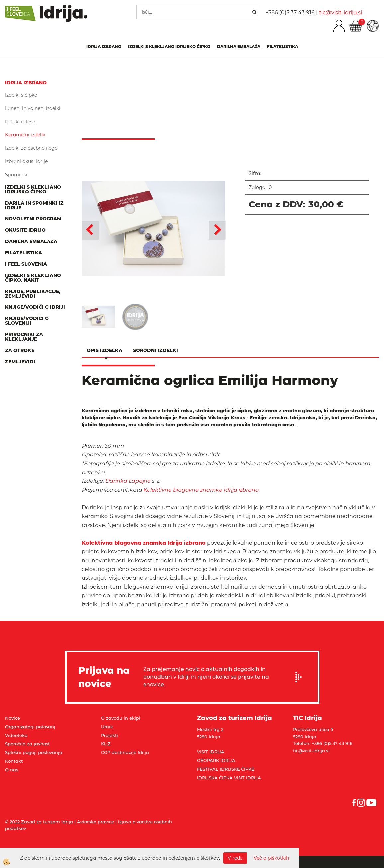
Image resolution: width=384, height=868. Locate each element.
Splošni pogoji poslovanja (34, 752)
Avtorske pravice (96, 822)
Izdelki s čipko (21, 95)
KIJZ (106, 744)
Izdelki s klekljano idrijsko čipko (169, 47)
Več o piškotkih (271, 858)
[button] (217, 230)
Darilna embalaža (239, 47)
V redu (235, 858)
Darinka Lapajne (128, 481)
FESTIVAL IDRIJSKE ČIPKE (226, 769)
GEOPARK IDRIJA (216, 760)
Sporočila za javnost (27, 744)
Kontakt (14, 761)
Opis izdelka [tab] (104, 350)
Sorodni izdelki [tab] (155, 350)
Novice (12, 718)
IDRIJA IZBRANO (104, 47)
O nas (12, 770)
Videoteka (16, 735)
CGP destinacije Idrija (125, 752)
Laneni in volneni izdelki (33, 108)
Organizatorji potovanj (30, 727)
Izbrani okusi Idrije (26, 161)
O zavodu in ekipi (121, 718)
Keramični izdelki (25, 135)
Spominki (16, 175)
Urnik (107, 727)
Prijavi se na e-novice (301, 677)
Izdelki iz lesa (20, 122)
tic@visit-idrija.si (340, 12)
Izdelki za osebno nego (31, 148)
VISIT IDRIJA (211, 752)
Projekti (109, 735)
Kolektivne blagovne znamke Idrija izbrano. (201, 490)
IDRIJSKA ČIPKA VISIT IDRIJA (229, 778)
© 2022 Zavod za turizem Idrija (39, 822)
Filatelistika (283, 47)
